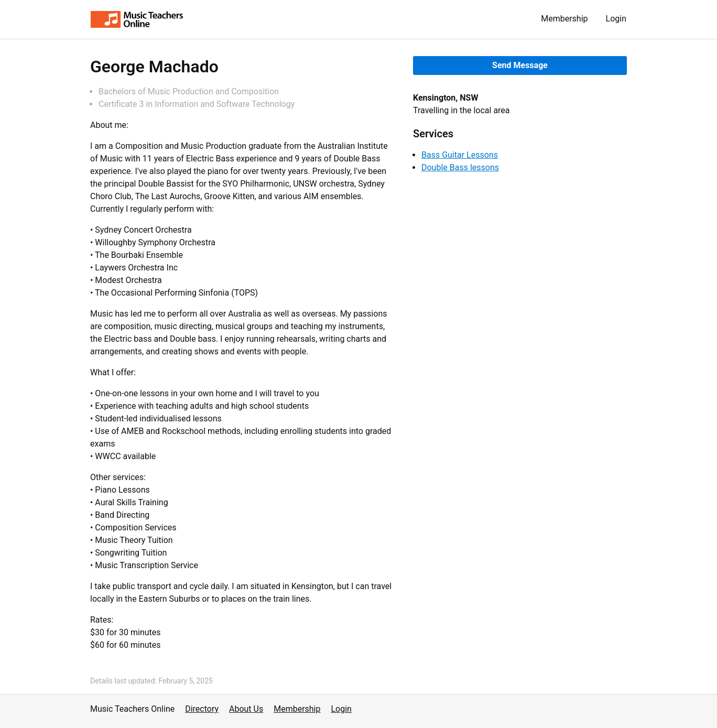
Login (616, 19)
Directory (202, 709)
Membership (564, 19)
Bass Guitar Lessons (460, 155)
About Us (246, 709)
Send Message (520, 65)
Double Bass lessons (460, 167)
